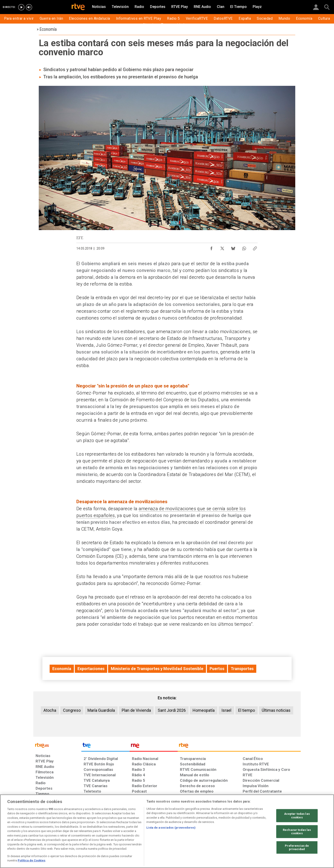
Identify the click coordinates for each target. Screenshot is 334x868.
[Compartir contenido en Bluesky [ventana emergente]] (233, 247)
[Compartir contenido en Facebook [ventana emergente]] (211, 247)
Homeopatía (204, 710)
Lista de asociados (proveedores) (171, 828)
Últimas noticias (276, 710)
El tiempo (247, 710)
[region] (167, 831)
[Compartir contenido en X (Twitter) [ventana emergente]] (222, 247)
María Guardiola (101, 710)
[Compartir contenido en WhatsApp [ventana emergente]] (244, 247)
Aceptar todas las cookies (297, 816)
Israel (226, 710)
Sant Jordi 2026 (172, 710)
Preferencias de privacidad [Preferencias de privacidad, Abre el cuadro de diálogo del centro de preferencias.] (297, 848)
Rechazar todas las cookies (297, 831)
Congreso (72, 710)
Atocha (50, 710)
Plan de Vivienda (136, 710)
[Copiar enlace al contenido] (255, 247)
